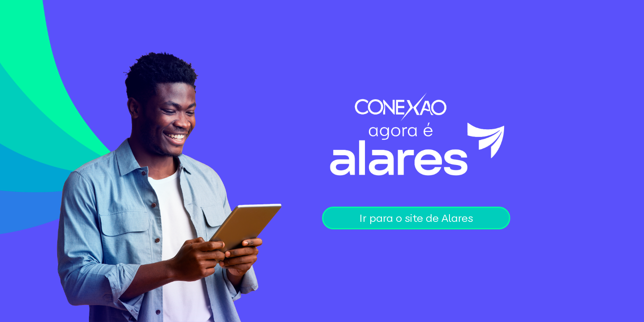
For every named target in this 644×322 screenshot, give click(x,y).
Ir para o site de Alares (416, 218)
